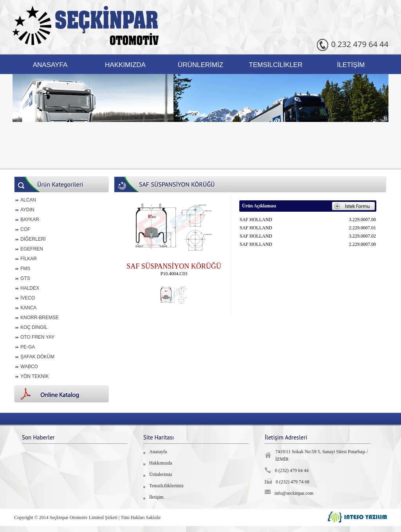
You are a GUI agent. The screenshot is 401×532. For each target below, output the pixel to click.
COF (25, 229)
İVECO (28, 298)
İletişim (351, 65)
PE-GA (28, 347)
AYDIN (27, 210)
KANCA (28, 308)
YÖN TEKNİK (34, 376)
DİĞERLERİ (33, 239)
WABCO (29, 367)
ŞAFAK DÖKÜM (37, 357)
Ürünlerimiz (200, 65)
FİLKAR (29, 259)
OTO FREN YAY (37, 337)
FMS (25, 269)
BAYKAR (30, 220)
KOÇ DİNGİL (34, 327)
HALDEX (30, 288)
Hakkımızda (125, 65)
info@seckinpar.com (294, 493)
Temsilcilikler (276, 65)
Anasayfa (50, 65)
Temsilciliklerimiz (166, 486)
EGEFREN (32, 249)
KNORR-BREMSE (40, 318)
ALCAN (28, 200)
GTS (25, 278)
